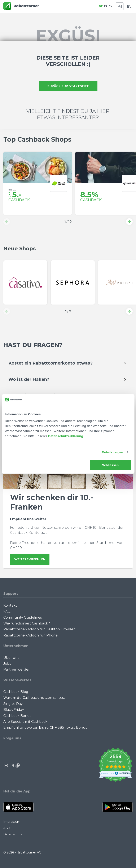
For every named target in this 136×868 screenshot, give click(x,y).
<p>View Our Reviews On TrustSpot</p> (115, 765)
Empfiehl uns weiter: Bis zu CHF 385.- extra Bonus (45, 728)
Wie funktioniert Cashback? (27, 623)
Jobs (7, 664)
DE (101, 6)
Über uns (11, 658)
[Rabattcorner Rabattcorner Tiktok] (17, 765)
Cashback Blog (16, 692)
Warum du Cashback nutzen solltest (34, 698)
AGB (7, 828)
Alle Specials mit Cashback (25, 722)
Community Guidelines (23, 617)
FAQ (7, 611)
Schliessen (110, 465)
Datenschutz (13, 834)
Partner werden (17, 669)
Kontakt (10, 605)
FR (106, 6)
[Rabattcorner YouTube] (6, 765)
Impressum (12, 822)
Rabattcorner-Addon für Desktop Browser (39, 629)
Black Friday (14, 710)
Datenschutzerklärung (66, 436)
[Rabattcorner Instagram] (12, 765)
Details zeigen (112, 452)
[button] (7, 222)
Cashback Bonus (17, 716)
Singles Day (13, 704)
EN (111, 6)
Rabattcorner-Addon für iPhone (30, 635)
